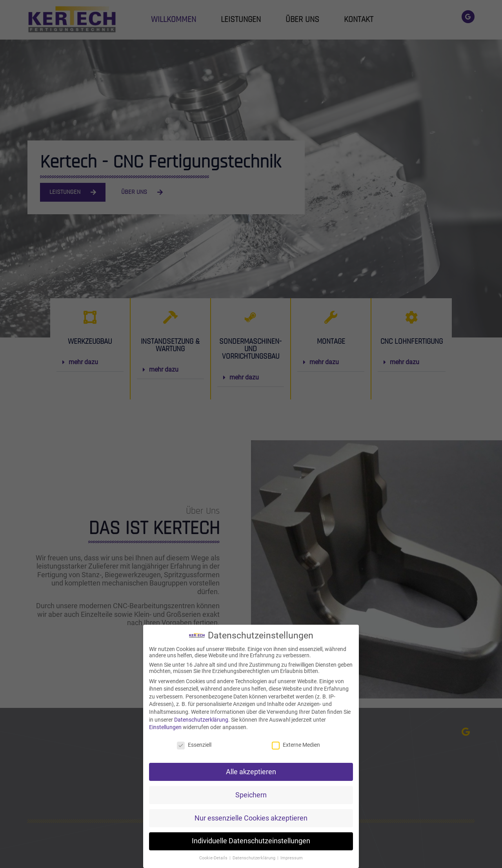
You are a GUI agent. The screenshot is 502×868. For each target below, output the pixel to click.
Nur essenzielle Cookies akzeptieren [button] (251, 818)
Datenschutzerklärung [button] (255, 858)
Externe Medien (296, 745)
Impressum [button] (292, 858)
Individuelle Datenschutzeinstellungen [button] (251, 841)
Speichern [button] (251, 795)
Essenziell (194, 745)
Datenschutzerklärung (201, 720)
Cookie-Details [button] (214, 858)
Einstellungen (165, 727)
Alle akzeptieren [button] (251, 772)
